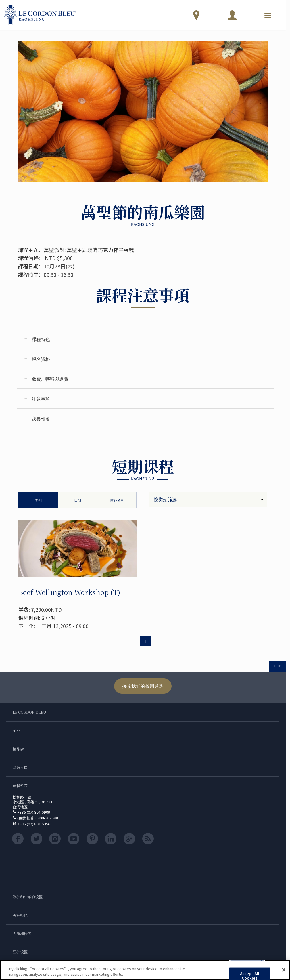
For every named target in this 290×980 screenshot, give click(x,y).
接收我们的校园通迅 (143, 686)
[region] (145, 970)
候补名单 (117, 500)
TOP (277, 666)
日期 (78, 500)
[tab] (146, 339)
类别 (38, 500)
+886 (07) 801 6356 (34, 824)
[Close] (284, 970)
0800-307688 (47, 818)
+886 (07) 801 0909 (34, 812)
